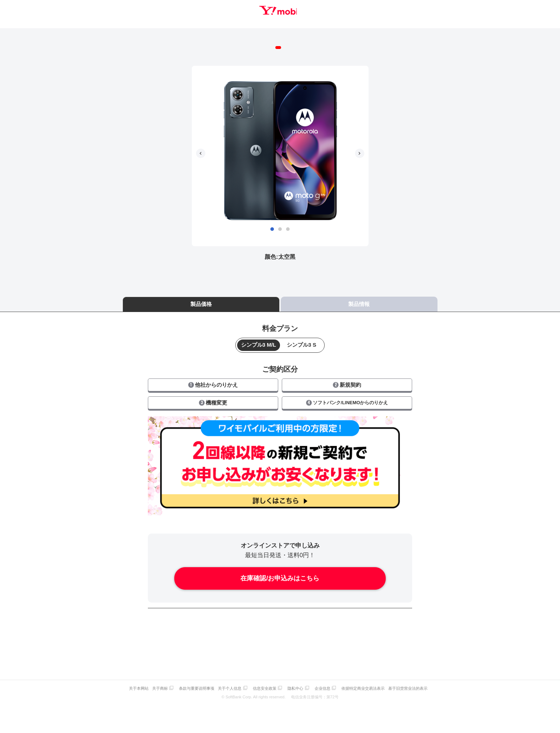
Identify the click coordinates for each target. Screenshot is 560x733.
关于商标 (156, 682)
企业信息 (328, 682)
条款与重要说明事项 (195, 682)
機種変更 (213, 397)
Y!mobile (280, 12)
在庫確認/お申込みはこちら (280, 573)
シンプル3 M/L (259, 339)
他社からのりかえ (213, 379)
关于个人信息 (230, 682)
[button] (272, 223)
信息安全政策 (266, 682)
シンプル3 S (302, 339)
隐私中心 (299, 682)
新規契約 (347, 379)
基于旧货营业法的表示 (417, 682)
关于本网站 (133, 682)
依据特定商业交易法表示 (370, 682)
